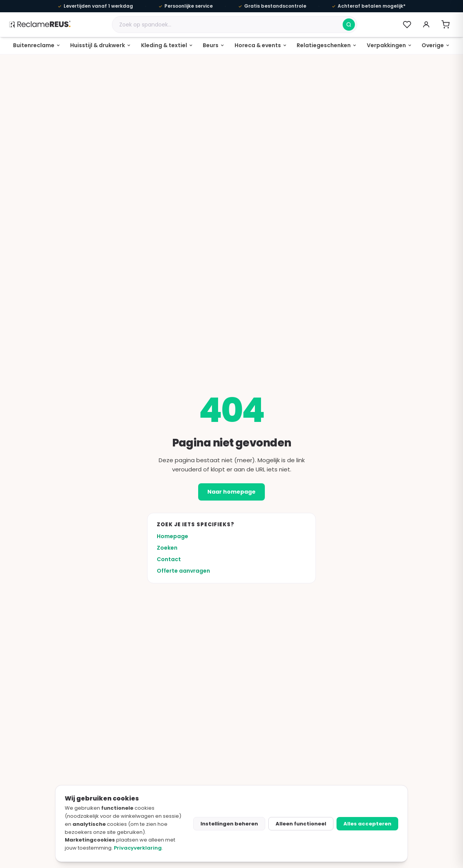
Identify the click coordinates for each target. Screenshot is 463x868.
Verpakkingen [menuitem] (386, 45)
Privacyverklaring (138, 848)
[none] (37, 46)
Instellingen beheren (229, 824)
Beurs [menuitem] (211, 45)
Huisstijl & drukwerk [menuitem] (98, 45)
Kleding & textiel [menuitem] (164, 45)
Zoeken (167, 548)
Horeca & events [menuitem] (258, 45)
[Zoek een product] (227, 25)
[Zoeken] (349, 25)
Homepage (172, 536)
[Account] (426, 25)
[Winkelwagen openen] (445, 25)
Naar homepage (231, 492)
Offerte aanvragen (183, 571)
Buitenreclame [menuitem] (34, 45)
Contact (169, 559)
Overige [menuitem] (433, 45)
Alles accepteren (367, 824)
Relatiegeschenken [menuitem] (324, 45)
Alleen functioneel (301, 824)
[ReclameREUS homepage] (40, 24)
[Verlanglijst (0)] (407, 25)
